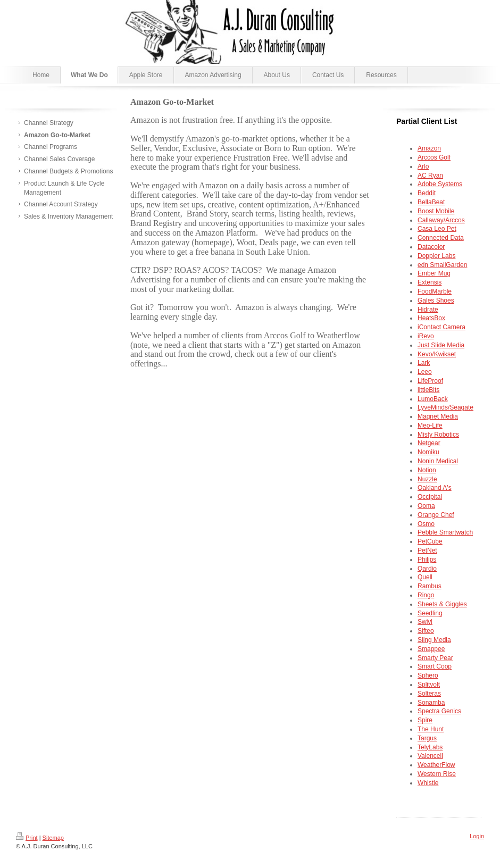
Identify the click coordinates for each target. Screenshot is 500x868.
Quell (425, 577)
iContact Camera (441, 327)
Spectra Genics (439, 711)
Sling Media (434, 640)
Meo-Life (430, 425)
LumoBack (433, 399)
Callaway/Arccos (441, 220)
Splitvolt (429, 685)
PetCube (430, 541)
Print (27, 838)
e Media (441, 345)
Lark (424, 363)
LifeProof (430, 381)
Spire (425, 720)
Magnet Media (438, 416)
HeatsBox (431, 318)
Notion (427, 470)
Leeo (425, 372)
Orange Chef (436, 515)
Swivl (425, 622)
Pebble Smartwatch (445, 532)
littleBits (428, 390)
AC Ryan (430, 176)
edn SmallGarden (442, 265)
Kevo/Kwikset (437, 354)
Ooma (426, 506)
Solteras (429, 694)
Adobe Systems (440, 184)
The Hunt (431, 729)
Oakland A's (435, 488)
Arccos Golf (434, 157)
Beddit (427, 193)
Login (477, 836)
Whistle (428, 783)
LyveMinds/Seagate (445, 407)
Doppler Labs (436, 256)
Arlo (423, 166)
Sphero (428, 675)
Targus (427, 738)
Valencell (430, 756)
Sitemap (53, 838)
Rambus (430, 586)
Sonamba (431, 703)
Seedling (430, 613)
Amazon (429, 148)
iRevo (426, 336)
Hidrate (428, 310)
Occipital (430, 497)
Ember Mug (434, 273)
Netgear (429, 443)
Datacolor (431, 247)
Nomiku (428, 452)
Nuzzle (427, 479)
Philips (427, 560)
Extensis (430, 282)
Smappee (431, 649)
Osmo (426, 524)
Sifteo (426, 631)
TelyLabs (430, 747)
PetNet (427, 550)
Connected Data (441, 238)
